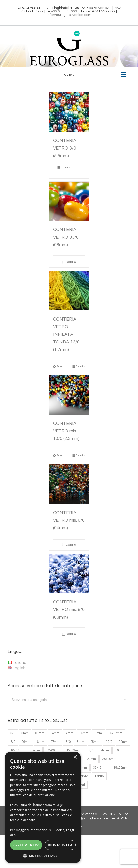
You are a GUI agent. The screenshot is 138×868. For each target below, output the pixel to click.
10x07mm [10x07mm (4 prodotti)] (17, 750)
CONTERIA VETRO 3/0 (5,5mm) (65, 148)
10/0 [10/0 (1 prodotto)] (109, 742)
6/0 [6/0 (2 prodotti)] (13, 742)
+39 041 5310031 (65, 11)
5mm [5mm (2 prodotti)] (98, 733)
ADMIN (122, 818)
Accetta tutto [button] (26, 845)
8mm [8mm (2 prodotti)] (80, 742)
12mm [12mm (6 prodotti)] (35, 750)
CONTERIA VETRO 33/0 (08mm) (66, 237)
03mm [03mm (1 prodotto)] (40, 733)
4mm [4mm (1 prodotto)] (69, 733)
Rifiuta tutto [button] (60, 845)
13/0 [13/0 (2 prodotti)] (90, 750)
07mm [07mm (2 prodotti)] (55, 742)
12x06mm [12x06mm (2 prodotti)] (53, 750)
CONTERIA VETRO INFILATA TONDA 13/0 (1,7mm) (66, 334)
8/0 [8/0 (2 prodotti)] (68, 742)
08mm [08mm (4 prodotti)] (95, 742)
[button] (43, 855)
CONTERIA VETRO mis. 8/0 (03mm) (69, 610)
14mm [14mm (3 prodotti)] (104, 750)
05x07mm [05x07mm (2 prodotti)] (115, 733)
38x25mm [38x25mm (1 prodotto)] (121, 768)
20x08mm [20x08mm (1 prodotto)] (109, 759)
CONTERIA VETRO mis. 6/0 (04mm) (69, 520)
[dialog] (43, 807)
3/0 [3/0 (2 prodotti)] (13, 733)
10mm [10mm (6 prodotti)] (123, 742)
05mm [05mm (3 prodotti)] (84, 733)
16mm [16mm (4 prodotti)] (120, 750)
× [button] (75, 757)
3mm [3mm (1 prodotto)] (25, 733)
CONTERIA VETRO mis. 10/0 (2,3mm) (66, 431)
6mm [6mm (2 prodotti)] (40, 742)
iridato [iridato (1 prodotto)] (99, 776)
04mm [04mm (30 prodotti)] (55, 733)
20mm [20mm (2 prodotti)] (91, 759)
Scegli (61, 366)
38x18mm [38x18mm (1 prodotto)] (100, 768)
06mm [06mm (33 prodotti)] (26, 742)
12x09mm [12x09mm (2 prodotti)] (74, 750)
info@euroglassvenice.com (69, 15)
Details (65, 167)
